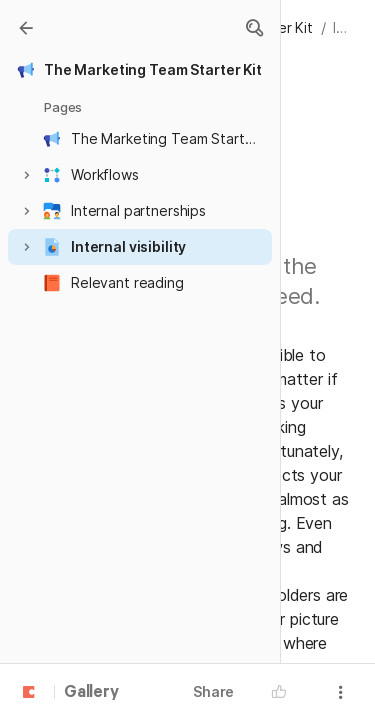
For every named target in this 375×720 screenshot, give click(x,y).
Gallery (91, 693)
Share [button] (213, 691)
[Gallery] (26, 28)
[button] (254, 28)
